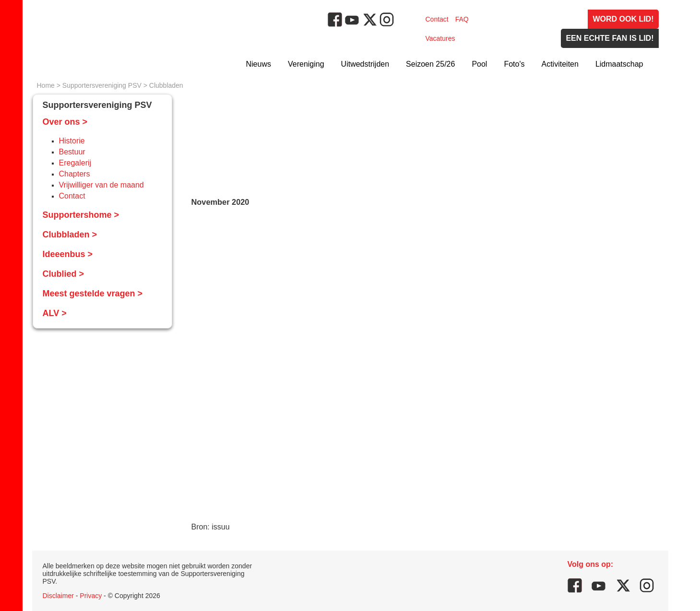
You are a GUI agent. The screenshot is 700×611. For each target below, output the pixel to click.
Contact (437, 19)
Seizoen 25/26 (430, 64)
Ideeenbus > (68, 254)
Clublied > (64, 274)
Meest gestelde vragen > (93, 294)
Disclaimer (58, 596)
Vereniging (306, 64)
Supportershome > (81, 215)
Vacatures (440, 38)
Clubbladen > (70, 235)
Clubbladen (166, 85)
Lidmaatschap (619, 64)
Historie (72, 141)
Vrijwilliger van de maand (101, 185)
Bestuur (72, 152)
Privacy (91, 596)
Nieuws (259, 64)
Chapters (75, 174)
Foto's (514, 64)
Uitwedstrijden (365, 64)
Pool (479, 64)
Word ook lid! (623, 19)
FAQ (462, 19)
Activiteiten (560, 64)
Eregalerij (75, 163)
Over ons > (65, 122)
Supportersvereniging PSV (102, 85)
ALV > (55, 313)
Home (46, 85)
